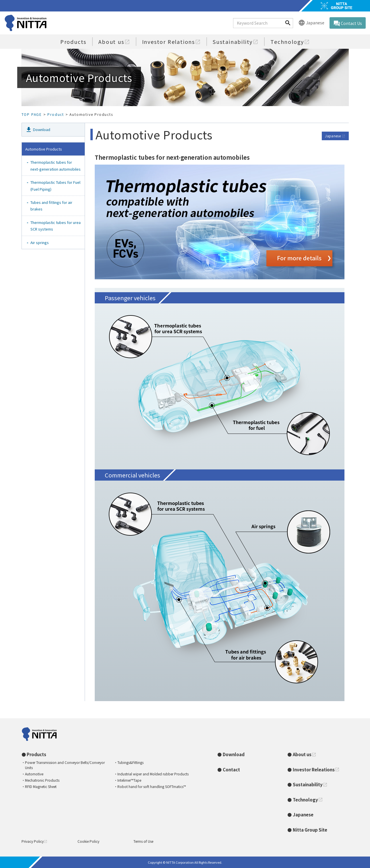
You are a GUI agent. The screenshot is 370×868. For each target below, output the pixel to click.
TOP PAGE (32, 114)
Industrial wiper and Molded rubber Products (153, 774)
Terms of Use (143, 841)
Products (73, 42)
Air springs (40, 242)
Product (56, 114)
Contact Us (348, 24)
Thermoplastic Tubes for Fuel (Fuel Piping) (56, 186)
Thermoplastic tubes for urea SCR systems (56, 226)
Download (38, 130)
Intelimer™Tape (129, 780)
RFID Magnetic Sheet (41, 786)
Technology (290, 42)
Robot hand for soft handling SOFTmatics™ (152, 786)
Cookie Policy (88, 841)
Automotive (34, 774)
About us (114, 42)
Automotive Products (44, 149)
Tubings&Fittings (130, 762)
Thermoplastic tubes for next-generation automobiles (56, 165)
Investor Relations (171, 42)
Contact (231, 770)
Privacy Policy (34, 841)
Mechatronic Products (42, 780)
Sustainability (236, 42)
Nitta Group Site (310, 830)
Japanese (311, 23)
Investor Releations (316, 770)
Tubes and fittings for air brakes (52, 206)
